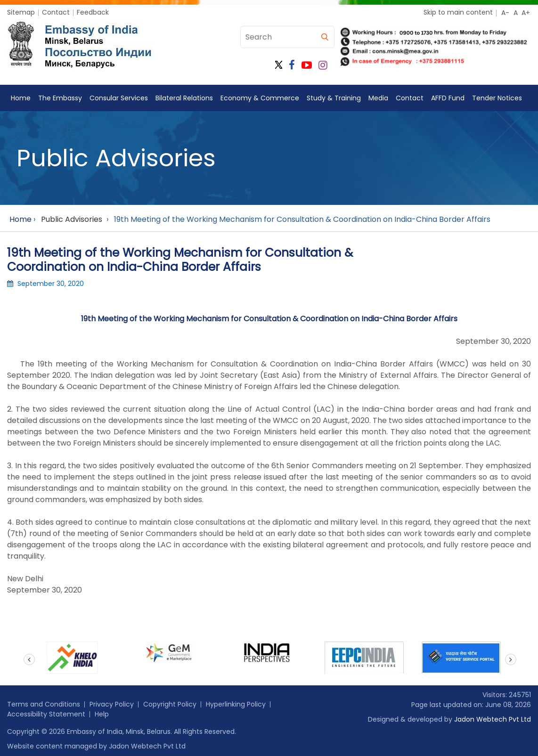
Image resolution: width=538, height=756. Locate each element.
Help (102, 714)
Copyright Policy (170, 704)
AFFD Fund (448, 98)
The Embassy (60, 98)
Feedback (93, 12)
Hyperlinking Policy (236, 704)
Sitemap (21, 12)
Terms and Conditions (44, 704)
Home (21, 98)
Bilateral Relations (184, 98)
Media (378, 98)
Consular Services (119, 98)
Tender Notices (497, 98)
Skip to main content (458, 12)
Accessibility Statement (46, 714)
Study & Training (334, 98)
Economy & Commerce (260, 98)
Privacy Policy (112, 704)
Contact (56, 12)
